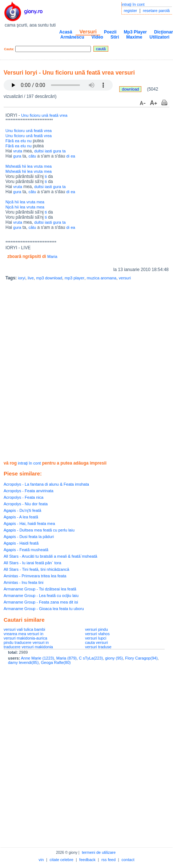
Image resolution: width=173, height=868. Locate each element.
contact (128, 860)
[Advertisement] (85, 371)
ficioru (35, 115)
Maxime (134, 37)
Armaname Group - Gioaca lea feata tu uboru (44, 609)
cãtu (32, 156)
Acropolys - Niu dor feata (26, 504)
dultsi (39, 151)
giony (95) (114, 658)
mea (48, 166)
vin (41, 860)
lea (30, 166)
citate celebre (62, 860)
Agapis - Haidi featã (21, 543)
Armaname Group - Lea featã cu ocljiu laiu (41, 596)
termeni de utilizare (99, 852)
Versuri (88, 32)
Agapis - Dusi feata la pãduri (29, 537)
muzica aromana (102, 278)
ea (17, 141)
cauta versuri (96, 642)
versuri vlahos (97, 634)
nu (29, 141)
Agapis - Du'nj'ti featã (22, 510)
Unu (25, 115)
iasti (48, 151)
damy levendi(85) (23, 662)
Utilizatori (159, 37)
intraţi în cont (133, 4)
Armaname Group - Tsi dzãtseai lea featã (40, 589)
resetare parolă (156, 11)
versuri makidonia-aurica (25, 638)
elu (23, 141)
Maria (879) (67, 658)
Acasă (66, 32)
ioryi (21, 278)
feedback (87, 860)
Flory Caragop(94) (141, 658)
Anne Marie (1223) (37, 658)
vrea (63, 115)
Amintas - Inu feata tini (23, 582)
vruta (17, 151)
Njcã (9, 202)
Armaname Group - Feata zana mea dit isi (41, 602)
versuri (125, 278)
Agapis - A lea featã (21, 517)
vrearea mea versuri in (23, 634)
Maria (52, 256)
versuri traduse (98, 647)
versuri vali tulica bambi (24, 629)
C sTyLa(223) (91, 658)
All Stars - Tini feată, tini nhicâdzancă (36, 569)
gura (57, 151)
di (68, 156)
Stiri (115, 37)
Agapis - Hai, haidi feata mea (29, 523)
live (31, 278)
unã (45, 115)
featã (54, 115)
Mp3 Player (135, 32)
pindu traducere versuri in (26, 642)
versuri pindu (96, 629)
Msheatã (13, 166)
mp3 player (75, 278)
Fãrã (10, 141)
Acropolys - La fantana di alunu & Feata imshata (46, 484)
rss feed (108, 860)
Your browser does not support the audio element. (58, 85)
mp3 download (49, 278)
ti (46, 176)
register (131, 11)
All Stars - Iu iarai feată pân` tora (32, 563)
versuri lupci (96, 638)
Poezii (110, 32)
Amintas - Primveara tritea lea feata (35, 576)
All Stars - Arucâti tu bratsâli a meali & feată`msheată (50, 556)
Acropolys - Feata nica (23, 497)
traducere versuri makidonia (28, 647)
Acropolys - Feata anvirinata (29, 491)
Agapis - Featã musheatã (26, 550)
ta (64, 151)
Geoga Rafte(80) (56, 662)
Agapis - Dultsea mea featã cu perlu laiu (39, 530)
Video (97, 37)
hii (24, 166)
